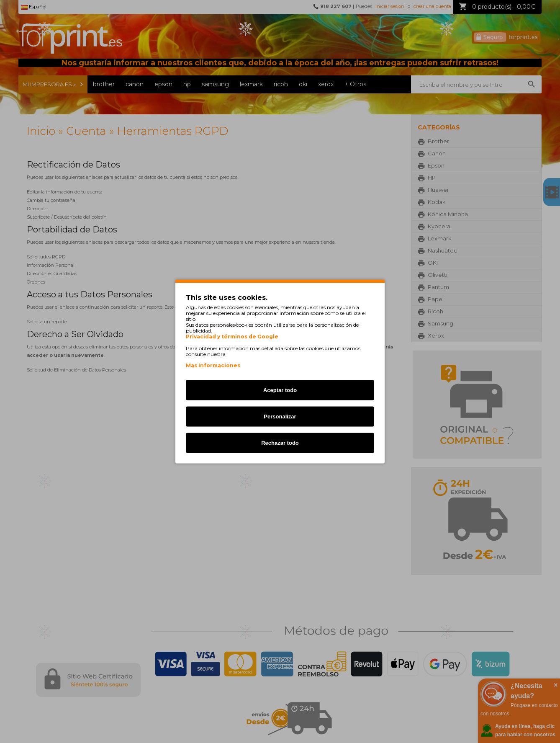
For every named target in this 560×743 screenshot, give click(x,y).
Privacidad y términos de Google (232, 337)
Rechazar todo (280, 443)
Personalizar (280, 417)
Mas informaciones (213, 365)
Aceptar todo (280, 390)
